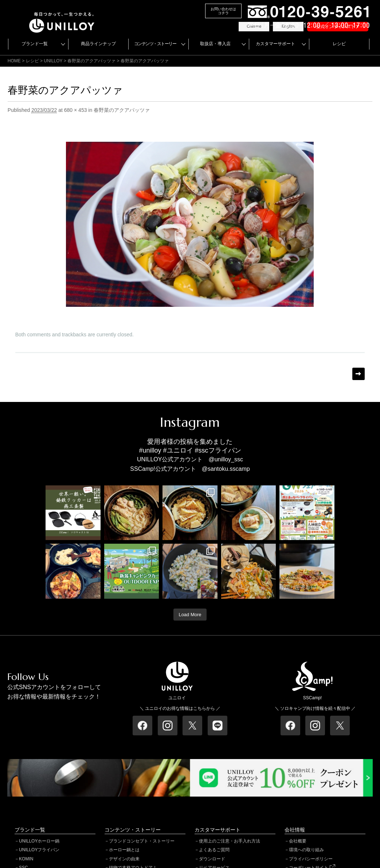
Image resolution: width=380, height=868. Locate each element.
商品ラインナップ (98, 44)
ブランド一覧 (35, 44)
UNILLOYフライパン (39, 850)
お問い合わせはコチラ (223, 11)
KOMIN (26, 859)
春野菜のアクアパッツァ (91, 61)
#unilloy (150, 450)
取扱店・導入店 (215, 44)
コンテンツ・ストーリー (155, 44)
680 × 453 (76, 110)
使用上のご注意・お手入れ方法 (230, 841)
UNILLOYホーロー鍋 (39, 841)
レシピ (339, 44)
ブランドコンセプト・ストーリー (142, 841)
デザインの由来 (124, 859)
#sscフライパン (218, 450)
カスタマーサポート (275, 44)
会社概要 (298, 841)
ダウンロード (212, 859)
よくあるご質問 (214, 850)
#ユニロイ (178, 450)
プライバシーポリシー (311, 859)
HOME (14, 61)
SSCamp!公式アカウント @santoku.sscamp (190, 469)
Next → (359, 374)
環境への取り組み (306, 850)
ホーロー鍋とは (124, 850)
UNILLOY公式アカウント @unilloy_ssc (190, 459)
